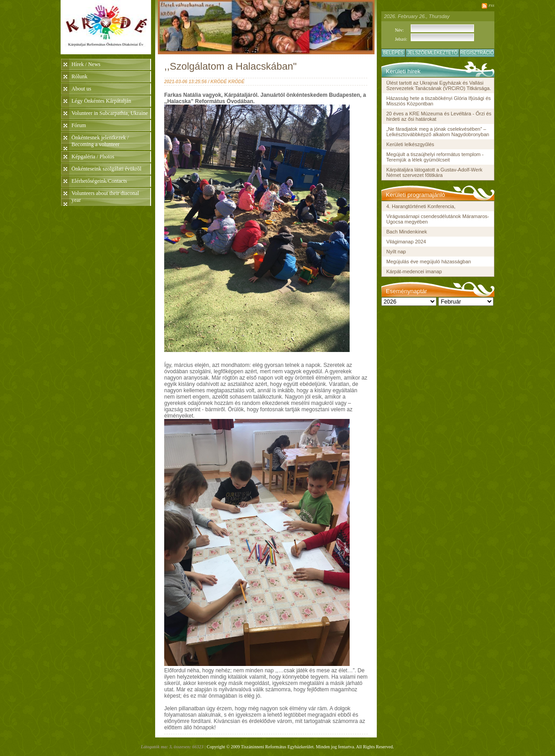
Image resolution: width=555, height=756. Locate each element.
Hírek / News (86, 64)
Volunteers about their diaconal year (105, 197)
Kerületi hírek (403, 71)
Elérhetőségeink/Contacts (99, 181)
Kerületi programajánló (415, 195)
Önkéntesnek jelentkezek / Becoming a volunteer (100, 141)
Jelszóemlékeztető (432, 53)
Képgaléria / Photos (93, 157)
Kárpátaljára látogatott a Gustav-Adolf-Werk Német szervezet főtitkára (434, 172)
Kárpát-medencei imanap (414, 271)
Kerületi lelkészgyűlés (410, 144)
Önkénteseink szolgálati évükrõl (107, 169)
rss (491, 5)
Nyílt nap (396, 252)
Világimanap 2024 (406, 242)
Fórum (79, 125)
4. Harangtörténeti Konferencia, (421, 206)
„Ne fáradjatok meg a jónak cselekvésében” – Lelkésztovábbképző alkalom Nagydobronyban (438, 132)
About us (81, 89)
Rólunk (79, 76)
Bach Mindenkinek (407, 232)
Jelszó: (401, 39)
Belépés (394, 53)
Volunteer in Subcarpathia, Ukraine (110, 113)
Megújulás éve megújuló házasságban (429, 262)
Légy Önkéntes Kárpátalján (101, 101)
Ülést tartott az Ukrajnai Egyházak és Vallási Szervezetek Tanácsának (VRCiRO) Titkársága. (439, 86)
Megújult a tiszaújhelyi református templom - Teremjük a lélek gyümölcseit (435, 157)
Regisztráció (477, 53)
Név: (399, 30)
